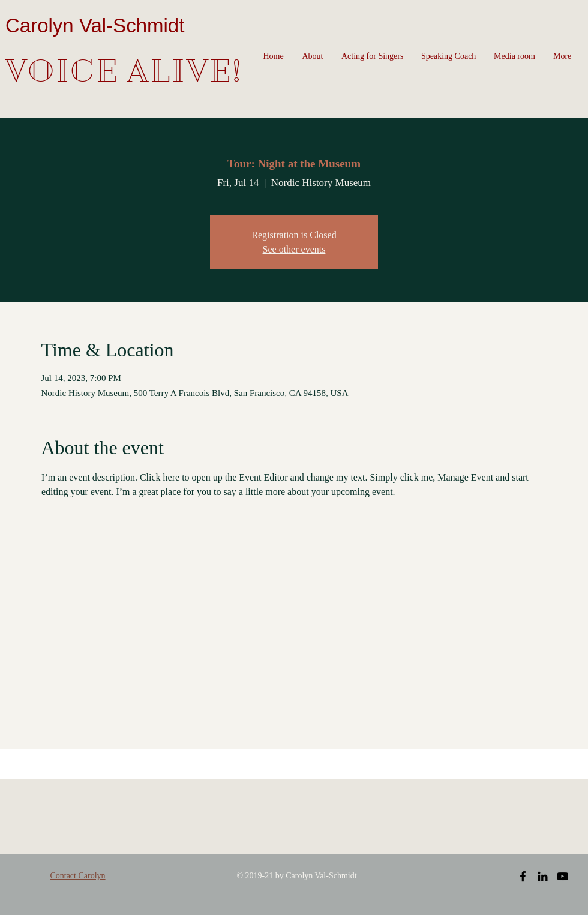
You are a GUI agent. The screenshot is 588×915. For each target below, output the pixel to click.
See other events (294, 249)
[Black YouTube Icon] (562, 876)
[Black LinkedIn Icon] (543, 876)
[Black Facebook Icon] (523, 876)
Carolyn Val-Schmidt (95, 25)
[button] (313, 56)
